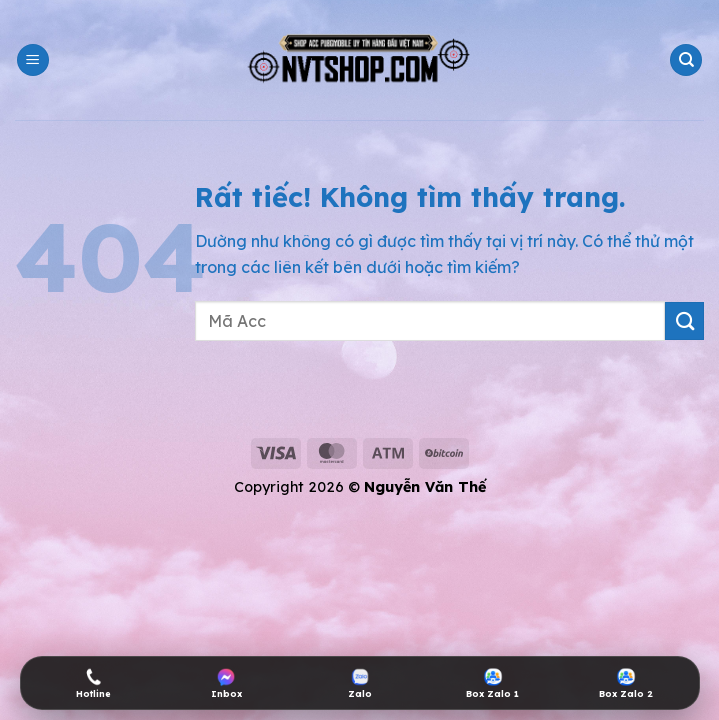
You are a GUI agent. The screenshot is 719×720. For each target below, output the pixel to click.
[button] (33, 60)
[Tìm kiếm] (686, 60)
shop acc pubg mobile (85, 404)
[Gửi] (684, 321)
